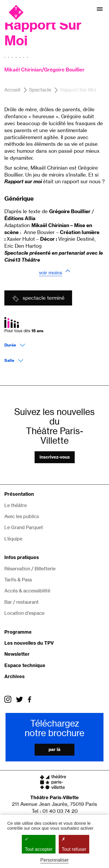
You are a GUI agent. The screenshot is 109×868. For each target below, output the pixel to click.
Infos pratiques (22, 557)
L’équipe (13, 539)
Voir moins (51, 273)
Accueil (12, 90)
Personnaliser (55, 860)
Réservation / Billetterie (30, 569)
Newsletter (17, 654)
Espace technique (25, 665)
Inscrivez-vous (55, 457)
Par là (54, 749)
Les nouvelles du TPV (29, 643)
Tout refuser (74, 844)
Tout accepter (39, 844)
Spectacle (40, 90)
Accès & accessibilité (27, 591)
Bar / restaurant (22, 602)
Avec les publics (22, 516)
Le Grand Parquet (24, 527)
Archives (15, 676)
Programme (18, 632)
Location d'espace (24, 613)
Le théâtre (16, 505)
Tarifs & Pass (18, 580)
